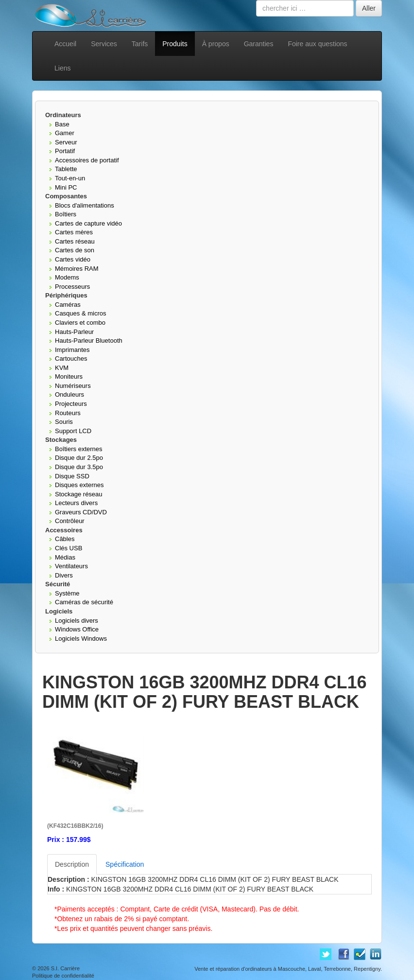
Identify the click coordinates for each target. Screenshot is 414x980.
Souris (64, 422)
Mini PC (66, 187)
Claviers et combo (80, 323)
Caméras (68, 305)
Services (104, 44)
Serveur (66, 142)
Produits (175, 44)
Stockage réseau (79, 494)
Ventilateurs (71, 566)
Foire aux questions (317, 44)
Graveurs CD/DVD (81, 512)
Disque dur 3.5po (79, 467)
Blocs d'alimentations (85, 205)
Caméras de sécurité (84, 602)
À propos (216, 44)
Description (72, 864)
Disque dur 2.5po (79, 458)
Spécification (125, 864)
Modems (67, 277)
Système (67, 593)
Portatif (65, 151)
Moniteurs (69, 376)
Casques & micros (80, 313)
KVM (62, 368)
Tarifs (140, 44)
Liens (62, 68)
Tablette (66, 169)
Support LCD (73, 431)
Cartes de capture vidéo (88, 223)
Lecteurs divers (76, 503)
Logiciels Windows (81, 639)
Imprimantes (72, 350)
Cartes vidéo (73, 259)
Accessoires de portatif (87, 160)
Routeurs (68, 413)
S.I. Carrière (65, 968)
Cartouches (71, 359)
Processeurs (72, 287)
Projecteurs (71, 404)
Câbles (65, 539)
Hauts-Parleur (74, 332)
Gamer (65, 133)
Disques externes (79, 485)
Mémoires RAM (77, 269)
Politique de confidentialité (63, 976)
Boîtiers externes (79, 449)
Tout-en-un (70, 178)
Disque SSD (72, 476)
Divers (64, 575)
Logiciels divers (77, 621)
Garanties (259, 44)
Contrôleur (70, 521)
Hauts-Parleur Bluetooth (89, 341)
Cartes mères (74, 232)
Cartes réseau (75, 241)
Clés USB (69, 548)
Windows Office (77, 629)
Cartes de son (75, 250)
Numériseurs (73, 386)
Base (62, 124)
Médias (65, 557)
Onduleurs (69, 394)
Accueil (65, 44)
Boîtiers (66, 214)
